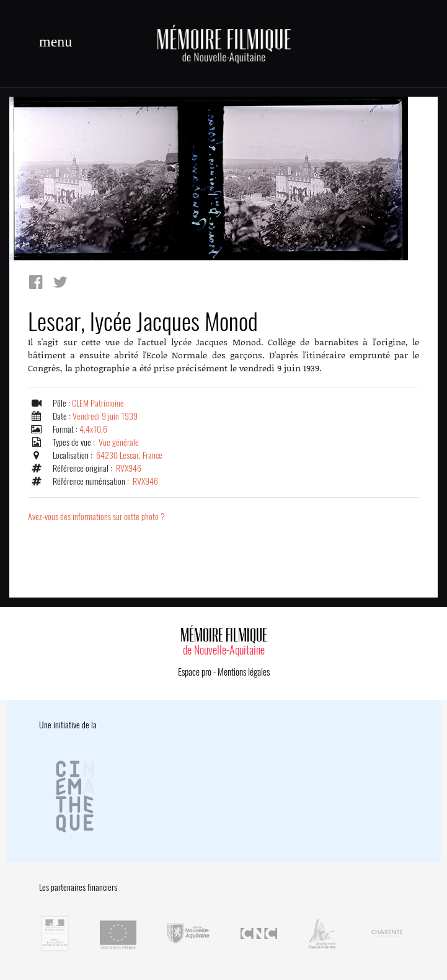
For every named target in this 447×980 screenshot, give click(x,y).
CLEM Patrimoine (98, 403)
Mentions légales (244, 672)
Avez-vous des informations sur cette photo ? (96, 517)
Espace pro (195, 672)
